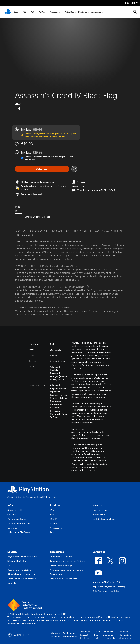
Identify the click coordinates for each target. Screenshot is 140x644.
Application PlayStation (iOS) (106, 582)
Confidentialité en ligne (104, 519)
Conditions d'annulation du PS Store (67, 561)
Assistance (96, 12)
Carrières (12, 515)
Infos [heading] (10, 505)
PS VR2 (53, 519)
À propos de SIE (15, 510)
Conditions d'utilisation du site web (85, 635)
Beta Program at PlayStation (106, 591)
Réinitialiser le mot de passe (21, 574)
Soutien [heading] (12, 552)
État (9, 565)
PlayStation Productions (19, 523)
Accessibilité (99, 515)
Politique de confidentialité (70, 635)
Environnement (100, 510)
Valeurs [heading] (97, 505)
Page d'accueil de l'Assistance (22, 557)
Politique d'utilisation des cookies (125, 635)
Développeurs (57, 574)
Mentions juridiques (56, 635)
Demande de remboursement (22, 579)
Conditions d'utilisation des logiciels (109, 635)
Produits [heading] (55, 505)
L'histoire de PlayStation (19, 532)
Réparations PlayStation (19, 570)
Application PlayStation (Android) (109, 587)
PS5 (24, 12)
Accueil (11, 497)
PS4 (32, 12)
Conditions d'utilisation (61, 557)
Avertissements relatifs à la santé (88, 432)
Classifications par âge (61, 565)
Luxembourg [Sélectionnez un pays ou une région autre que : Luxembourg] (19, 635)
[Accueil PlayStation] (8, 12)
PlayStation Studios (17, 519)
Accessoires (55, 12)
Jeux (16, 12)
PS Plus (42, 12)
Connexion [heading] (99, 552)
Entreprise (12, 528)
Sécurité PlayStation (17, 561)
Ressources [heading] (57, 552)
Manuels (12, 583)
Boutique (83, 12)
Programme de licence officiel (65, 579)
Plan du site (98, 635)
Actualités (69, 12)
